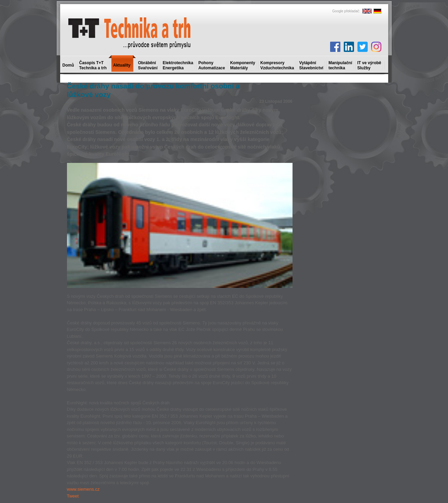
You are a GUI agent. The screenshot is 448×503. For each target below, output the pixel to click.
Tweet (73, 496)
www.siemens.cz (83, 489)
